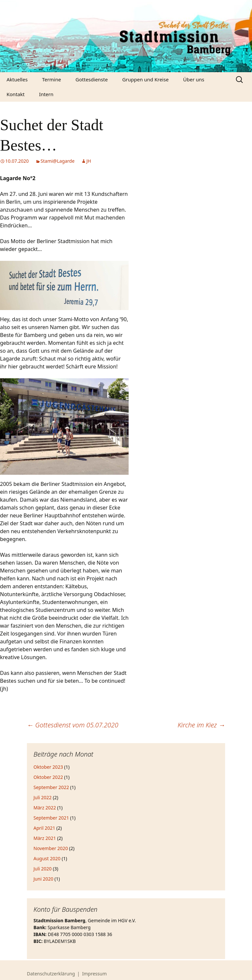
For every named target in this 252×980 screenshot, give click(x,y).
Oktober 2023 (48, 767)
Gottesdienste (92, 79)
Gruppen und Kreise (146, 79)
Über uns (194, 79)
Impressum (94, 974)
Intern (46, 94)
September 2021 (51, 818)
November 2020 (51, 848)
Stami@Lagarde (58, 161)
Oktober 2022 (48, 777)
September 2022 (51, 787)
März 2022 (45, 808)
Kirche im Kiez (201, 725)
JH (89, 161)
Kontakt (16, 94)
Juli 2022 (42, 797)
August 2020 (47, 858)
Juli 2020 (42, 869)
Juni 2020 (43, 879)
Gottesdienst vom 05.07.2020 (73, 725)
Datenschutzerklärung (51, 974)
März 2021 (45, 838)
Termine (52, 79)
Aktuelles (17, 79)
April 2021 (44, 828)
